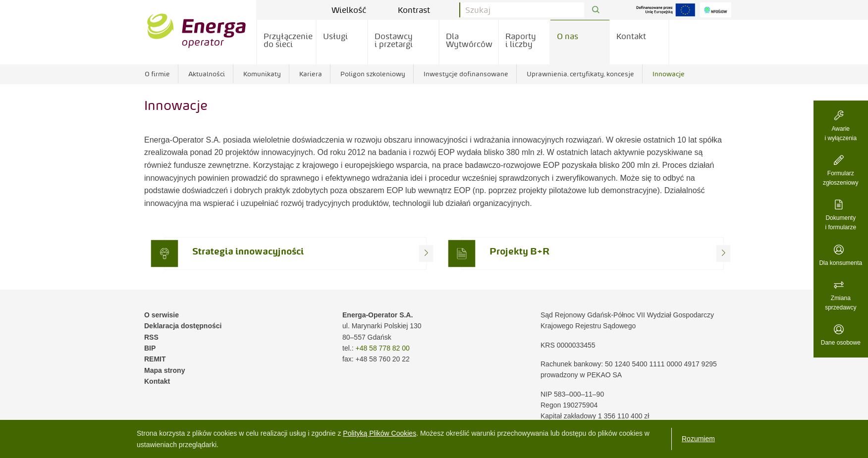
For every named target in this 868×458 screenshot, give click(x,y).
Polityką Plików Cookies (380, 433)
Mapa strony (164, 370)
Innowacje (669, 74)
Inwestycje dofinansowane (466, 74)
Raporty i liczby (521, 40)
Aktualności (207, 74)
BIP (150, 348)
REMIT (155, 359)
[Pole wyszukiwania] (522, 10)
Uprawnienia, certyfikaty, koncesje (580, 74)
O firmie (157, 74)
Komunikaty (262, 74)
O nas (568, 36)
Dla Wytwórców (469, 40)
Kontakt (631, 36)
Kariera (311, 74)
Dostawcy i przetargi (394, 40)
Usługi (335, 36)
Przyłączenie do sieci (288, 40)
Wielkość (356, 10)
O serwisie (162, 315)
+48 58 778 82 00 (382, 348)
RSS (151, 337)
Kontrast (421, 10)
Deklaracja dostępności (183, 326)
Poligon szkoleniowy (373, 74)
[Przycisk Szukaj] (596, 10)
